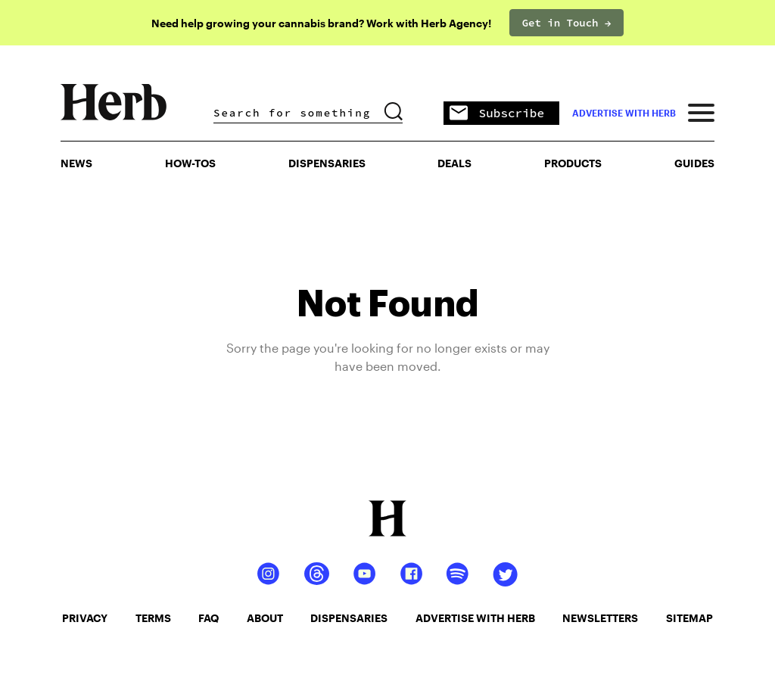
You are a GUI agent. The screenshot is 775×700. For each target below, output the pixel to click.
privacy (85, 618)
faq (209, 618)
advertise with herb (624, 113)
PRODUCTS (573, 163)
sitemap (689, 618)
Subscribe (497, 114)
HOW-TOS (190, 163)
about (265, 618)
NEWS (76, 163)
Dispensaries (327, 163)
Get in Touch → (567, 23)
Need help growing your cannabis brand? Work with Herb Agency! (321, 23)
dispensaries (349, 618)
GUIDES (694, 163)
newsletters (600, 618)
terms (153, 618)
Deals (454, 163)
